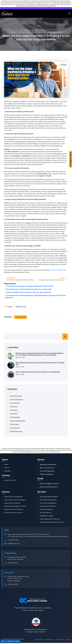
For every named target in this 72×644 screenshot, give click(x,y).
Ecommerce (14, 410)
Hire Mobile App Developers (48, 497)
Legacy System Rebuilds (11, 504)
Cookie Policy (60, 641)
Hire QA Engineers (45, 513)
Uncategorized (15, 428)
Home (5, 465)
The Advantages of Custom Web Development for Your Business (29, 289)
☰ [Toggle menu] (69, 14)
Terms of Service (49, 641)
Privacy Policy (39, 641)
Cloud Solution (15, 403)
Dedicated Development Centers (14, 507)
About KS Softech (9, 481)
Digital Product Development (13, 497)
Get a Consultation (10, 641)
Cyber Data (14, 407)
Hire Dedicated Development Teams (51, 523)
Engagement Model (45, 517)
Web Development (21, 317)
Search (65, 337)
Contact (6, 468)
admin (10, 307)
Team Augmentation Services (49, 520)
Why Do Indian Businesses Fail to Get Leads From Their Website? (38, 372)
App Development (16, 396)
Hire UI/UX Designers (45, 510)
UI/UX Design (15, 425)
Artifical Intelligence (17, 399)
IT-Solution (14, 414)
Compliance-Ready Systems (13, 513)
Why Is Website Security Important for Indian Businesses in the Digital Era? (38, 363)
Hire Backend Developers (47, 507)
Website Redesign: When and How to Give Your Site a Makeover (29, 292)
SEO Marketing (15, 417)
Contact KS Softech (57, 270)
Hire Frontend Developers (47, 504)
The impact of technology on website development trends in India (30, 286)
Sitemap (68, 641)
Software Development (18, 421)
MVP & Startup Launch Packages (14, 500)
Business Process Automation (13, 510)
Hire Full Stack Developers (47, 500)
